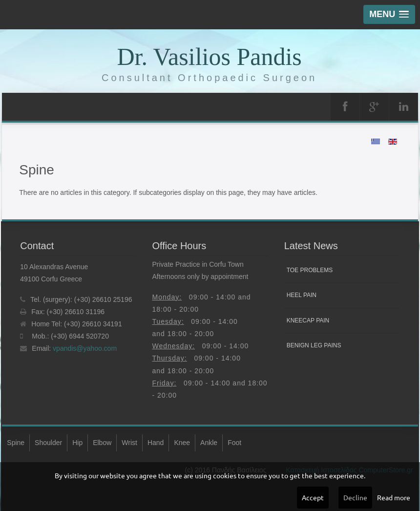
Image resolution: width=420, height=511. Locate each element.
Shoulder (48, 443)
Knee (182, 443)
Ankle (209, 443)
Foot (234, 443)
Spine (16, 443)
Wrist (129, 443)
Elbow (102, 443)
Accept (313, 497)
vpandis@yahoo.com (85, 348)
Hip (77, 443)
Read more (394, 497)
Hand (156, 443)
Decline (355, 497)
